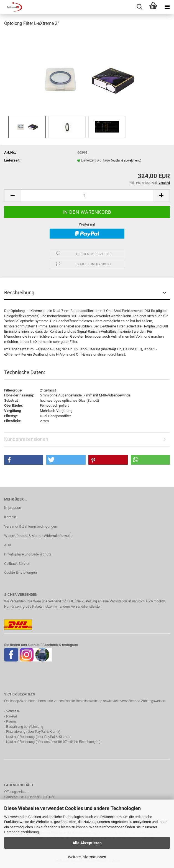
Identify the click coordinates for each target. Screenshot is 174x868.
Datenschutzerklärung (21, 832)
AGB (8, 545)
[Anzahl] (87, 196)
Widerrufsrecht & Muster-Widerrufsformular (38, 536)
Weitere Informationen (87, 857)
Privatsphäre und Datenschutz (28, 554)
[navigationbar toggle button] (167, 7)
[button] (12, 196)
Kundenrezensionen (26, 439)
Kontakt (10, 517)
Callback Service (17, 564)
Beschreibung (19, 293)
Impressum (13, 508)
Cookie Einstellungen (21, 572)
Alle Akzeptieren (87, 843)
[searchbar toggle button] (139, 7)
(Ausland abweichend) (126, 161)
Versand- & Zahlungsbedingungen (31, 526)
